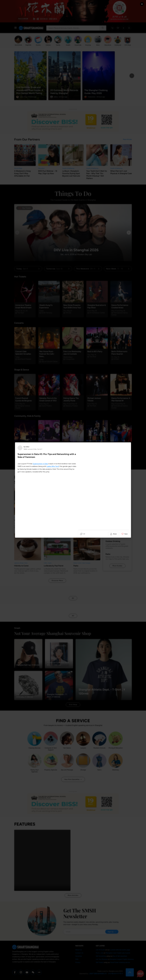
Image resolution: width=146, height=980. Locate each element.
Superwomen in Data (40, 464)
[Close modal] (142, 4)
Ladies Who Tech (53, 466)
